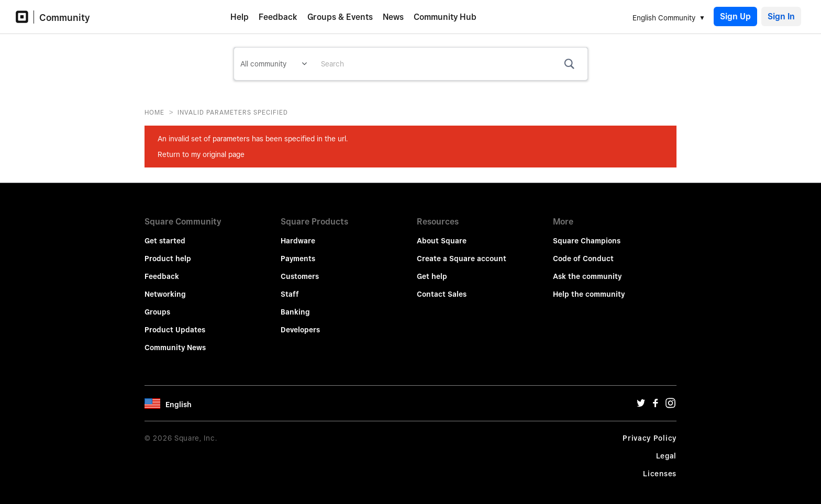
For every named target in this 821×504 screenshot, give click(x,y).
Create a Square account (462, 251)
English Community (664, 18)
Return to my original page (201, 154)
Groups (157, 305)
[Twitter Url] (641, 398)
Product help (168, 251)
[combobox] (450, 64)
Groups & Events (340, 17)
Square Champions (587, 233)
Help (240, 17)
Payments (298, 251)
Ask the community (587, 269)
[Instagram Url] (670, 398)
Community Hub (445, 17)
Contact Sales (442, 287)
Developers (300, 322)
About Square (442, 233)
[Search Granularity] (274, 64)
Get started (165, 233)
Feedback (278, 17)
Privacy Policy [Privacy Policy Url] (650, 431)
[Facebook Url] (656, 398)
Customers (300, 269)
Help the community (589, 287)
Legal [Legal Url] (667, 449)
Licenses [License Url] (660, 466)
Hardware (298, 233)
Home (154, 112)
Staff (290, 287)
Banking (295, 305)
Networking (165, 287)
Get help (432, 269)
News (393, 17)
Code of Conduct (583, 251)
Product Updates (175, 322)
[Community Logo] (25, 17)
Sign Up (735, 16)
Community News (175, 340)
